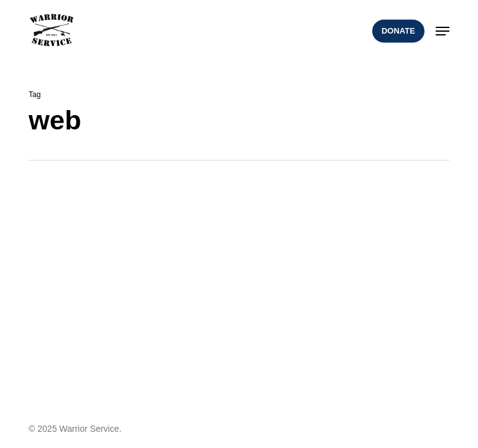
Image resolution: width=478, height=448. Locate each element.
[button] (443, 31)
